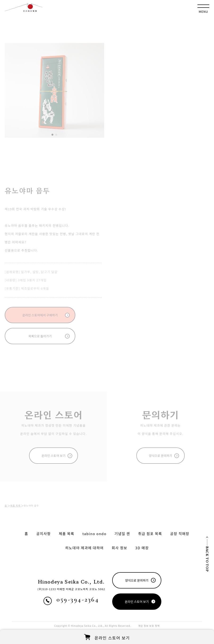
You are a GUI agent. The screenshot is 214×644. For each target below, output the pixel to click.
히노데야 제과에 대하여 (84, 548)
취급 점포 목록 (150, 534)
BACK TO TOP (207, 554)
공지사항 (44, 534)
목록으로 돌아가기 (40, 336)
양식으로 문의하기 (160, 456)
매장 (142, 548)
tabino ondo (94, 534)
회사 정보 (120, 548)
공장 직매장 (180, 534)
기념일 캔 (122, 534)
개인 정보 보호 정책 (149, 626)
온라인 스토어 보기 (54, 456)
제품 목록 (15, 505)
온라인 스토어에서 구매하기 (40, 315)
